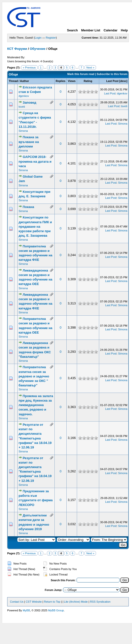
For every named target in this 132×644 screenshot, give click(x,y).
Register (51, 38)
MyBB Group (56, 610)
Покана (28, 207)
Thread (13, 81)
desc (123, 81)
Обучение (38, 49)
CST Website (34, 602)
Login (38, 38)
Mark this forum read (81, 74)
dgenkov (24, 96)
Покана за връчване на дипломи (29, 142)
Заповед (29, 103)
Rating (88, 81)
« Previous (29, 68)
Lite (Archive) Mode (76, 602)
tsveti (22, 107)
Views (72, 81)
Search (72, 30)
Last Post (112, 81)
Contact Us (17, 602)
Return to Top (52, 602)
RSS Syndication (100, 602)
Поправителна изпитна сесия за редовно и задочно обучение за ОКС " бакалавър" (34, 376)
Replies (61, 81)
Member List (91, 30)
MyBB (26, 610)
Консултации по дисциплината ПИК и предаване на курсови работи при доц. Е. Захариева (35, 226)
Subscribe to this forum (112, 74)
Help (124, 30)
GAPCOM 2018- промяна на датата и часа (35, 161)
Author (24, 81)
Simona (23, 131)
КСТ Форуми (17, 49)
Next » (90, 68)
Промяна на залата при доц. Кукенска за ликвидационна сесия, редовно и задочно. (36, 405)
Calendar (111, 30)
